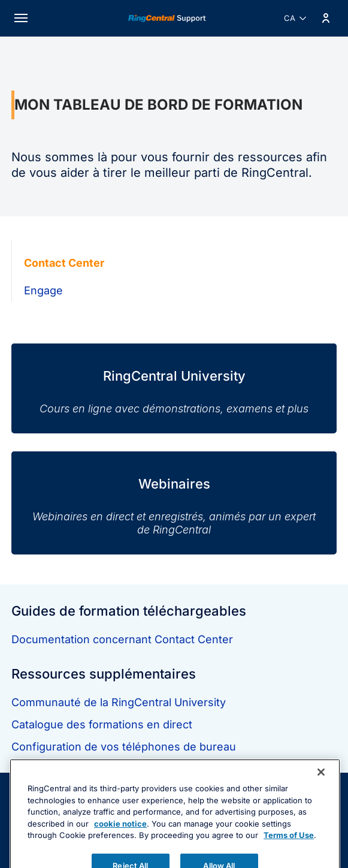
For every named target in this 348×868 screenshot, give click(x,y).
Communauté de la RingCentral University (119, 702)
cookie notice (120, 846)
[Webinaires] (174, 494)
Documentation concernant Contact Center (122, 639)
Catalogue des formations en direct (102, 724)
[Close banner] (321, 795)
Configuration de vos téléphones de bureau (124, 747)
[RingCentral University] (174, 379)
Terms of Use (289, 858)
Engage (43, 290)
